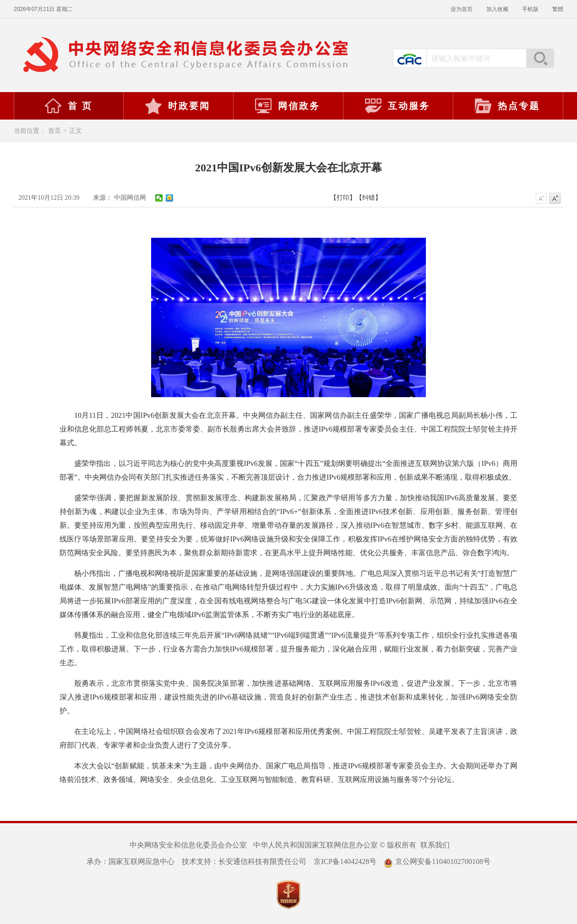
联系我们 (435, 845)
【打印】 (343, 198)
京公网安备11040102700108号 (437, 861)
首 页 (68, 106)
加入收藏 (497, 9)
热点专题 (507, 106)
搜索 (540, 58)
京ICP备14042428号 (345, 861)
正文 (76, 131)
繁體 (558, 9)
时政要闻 (177, 106)
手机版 (530, 9)
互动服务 (397, 106)
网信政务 (287, 106)
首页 (54, 131)
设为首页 (462, 9)
